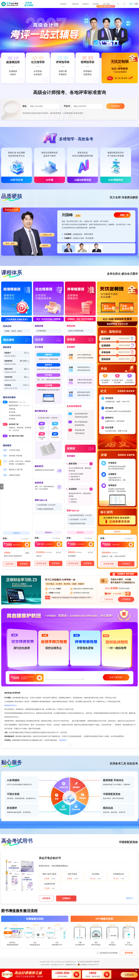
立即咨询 (9, 564)
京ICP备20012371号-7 (57, 965)
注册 (136, 4)
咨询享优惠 (41, 563)
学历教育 (96, 4)
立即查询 (115, 106)
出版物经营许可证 (71, 965)
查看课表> (17, 533)
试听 (122, 215)
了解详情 (108, 599)
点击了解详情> (116, 677)
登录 (131, 4)
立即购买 (24, 564)
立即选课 (129, 975)
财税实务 (76, 4)
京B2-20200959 (45, 965)
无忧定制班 (69, 68)
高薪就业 (86, 4)
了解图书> (129, 898)
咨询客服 (129, 953)
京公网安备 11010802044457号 (88, 965)
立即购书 (66, 898)
